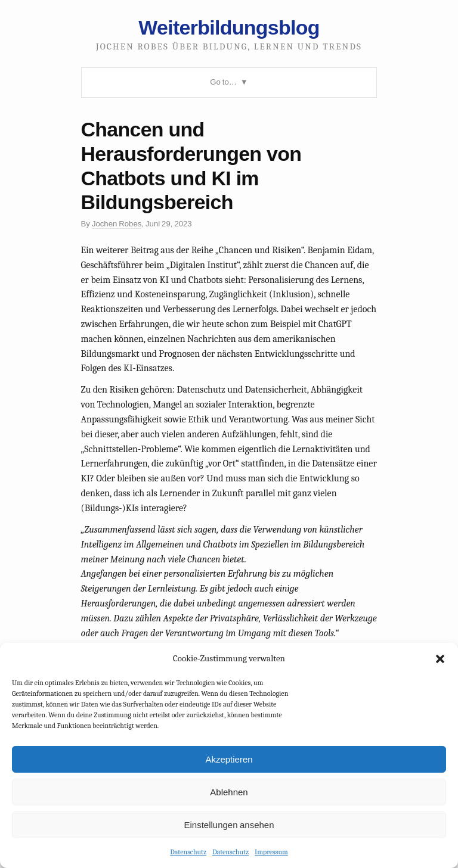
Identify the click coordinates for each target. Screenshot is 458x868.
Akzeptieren (229, 759)
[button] (440, 659)
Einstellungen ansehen (229, 825)
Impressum (271, 852)
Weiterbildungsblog (229, 27)
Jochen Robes (117, 224)
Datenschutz (188, 852)
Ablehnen (229, 792)
